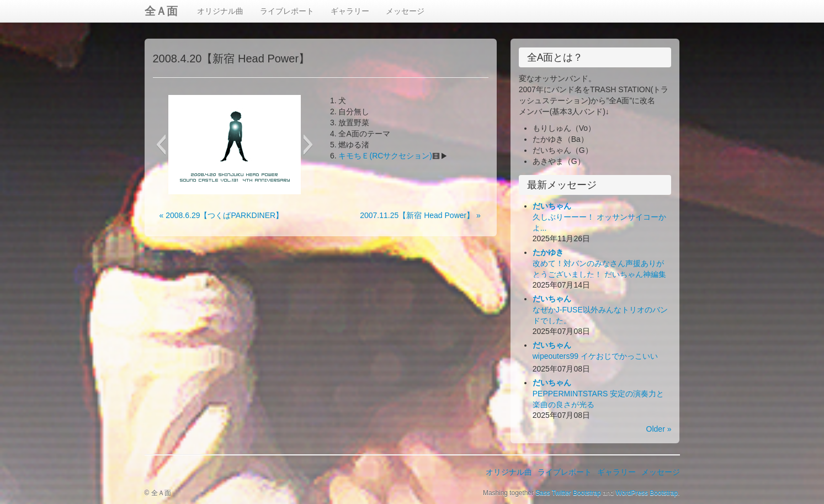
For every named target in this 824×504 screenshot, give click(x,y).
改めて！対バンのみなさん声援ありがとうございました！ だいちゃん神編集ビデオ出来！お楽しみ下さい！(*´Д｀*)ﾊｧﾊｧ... (602, 274)
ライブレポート (287, 11)
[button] (161, 145)
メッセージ (405, 11)
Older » (659, 429)
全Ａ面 (161, 11)
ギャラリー (350, 11)
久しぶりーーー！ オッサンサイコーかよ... (599, 217)
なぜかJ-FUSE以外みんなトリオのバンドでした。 (600, 310)
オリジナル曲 (220, 11)
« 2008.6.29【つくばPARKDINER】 (222, 215)
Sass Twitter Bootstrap (568, 493)
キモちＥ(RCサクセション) (385, 156)
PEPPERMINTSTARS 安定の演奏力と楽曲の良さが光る (599, 394)
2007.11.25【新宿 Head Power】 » (420, 215)
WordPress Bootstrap (647, 493)
